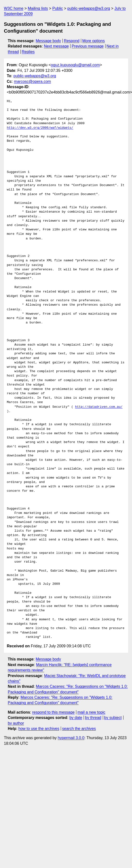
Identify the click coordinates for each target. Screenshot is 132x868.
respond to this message (53, 712)
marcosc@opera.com (32, 81)
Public (58, 8)
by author (16, 723)
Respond (72, 41)
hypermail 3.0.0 (71, 738)
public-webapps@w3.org (89, 8)
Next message (56, 46)
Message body (48, 41)
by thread (93, 718)
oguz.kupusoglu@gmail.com (75, 65)
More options (94, 41)
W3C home (14, 8)
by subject (113, 718)
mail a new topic (92, 712)
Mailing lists (38, 8)
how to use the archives (39, 729)
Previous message (88, 46)
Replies (28, 52)
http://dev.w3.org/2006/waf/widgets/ (40, 128)
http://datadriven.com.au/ (99, 407)
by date (76, 718)
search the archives (79, 729)
